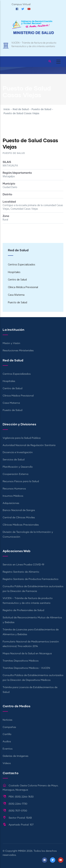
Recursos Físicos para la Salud (21, 481)
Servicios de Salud (14, 460)
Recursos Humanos (14, 489)
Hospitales (14, 272)
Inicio (7, 109)
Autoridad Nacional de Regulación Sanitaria (29, 445)
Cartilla (7, 734)
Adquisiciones (11, 503)
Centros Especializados (22, 265)
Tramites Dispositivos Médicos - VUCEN (26, 668)
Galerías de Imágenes (15, 756)
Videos (7, 763)
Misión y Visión (11, 343)
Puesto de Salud (41, 109)
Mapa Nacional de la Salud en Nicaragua (27, 654)
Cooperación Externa (15, 474)
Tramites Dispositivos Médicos (21, 661)
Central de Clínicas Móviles (19, 518)
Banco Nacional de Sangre (19, 510)
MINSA (22, 851)
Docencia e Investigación (18, 452)
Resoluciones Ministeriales (18, 351)
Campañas (9, 727)
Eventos (8, 749)
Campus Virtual (21, 4)
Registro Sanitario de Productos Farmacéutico (31, 579)
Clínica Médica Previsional (23, 287)
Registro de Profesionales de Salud (23, 610)
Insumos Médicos (13, 496)
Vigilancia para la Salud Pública (22, 438)
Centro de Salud (17, 280)
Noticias (7, 720)
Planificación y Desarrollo (18, 467)
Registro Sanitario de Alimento (21, 572)
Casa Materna (16, 295)
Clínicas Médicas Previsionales (21, 525)
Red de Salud (21, 109)
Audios (7, 742)
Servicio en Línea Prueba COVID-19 (23, 565)
